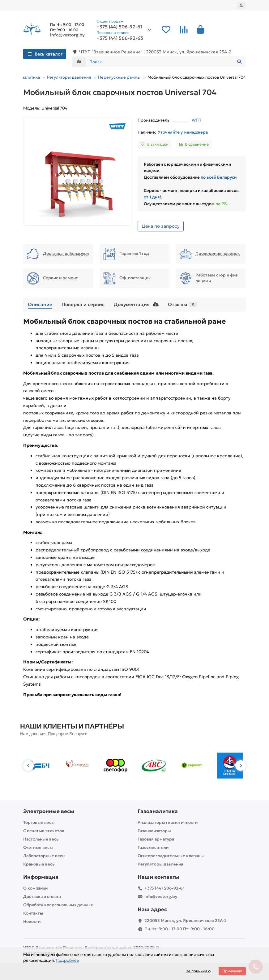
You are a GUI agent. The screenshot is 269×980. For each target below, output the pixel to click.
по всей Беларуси (219, 177)
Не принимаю (198, 971)
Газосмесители (153, 847)
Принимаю (232, 971)
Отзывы (182, 304)
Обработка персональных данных (58, 905)
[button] (28, 766)
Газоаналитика (25, 77)
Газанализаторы (154, 831)
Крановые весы (39, 864)
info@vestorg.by (67, 35)
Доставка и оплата (42, 897)
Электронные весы (49, 811)
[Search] (166, 62)
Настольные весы (41, 839)
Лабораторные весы (44, 856)
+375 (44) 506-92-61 (120, 27)
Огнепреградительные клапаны (171, 856)
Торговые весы (39, 822)
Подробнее (67, 960)
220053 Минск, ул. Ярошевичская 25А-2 (186, 921)
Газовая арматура (156, 839)
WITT (196, 120)
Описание (40, 304)
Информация (41, 877)
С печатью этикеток (44, 831)
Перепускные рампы (119, 77)
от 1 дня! (152, 197)
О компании (35, 888)
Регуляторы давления (69, 77)
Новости (32, 922)
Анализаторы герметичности (168, 822)
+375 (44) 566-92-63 (120, 38)
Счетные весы (38, 847)
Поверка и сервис (83, 304)
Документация (136, 304)
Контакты (33, 913)
